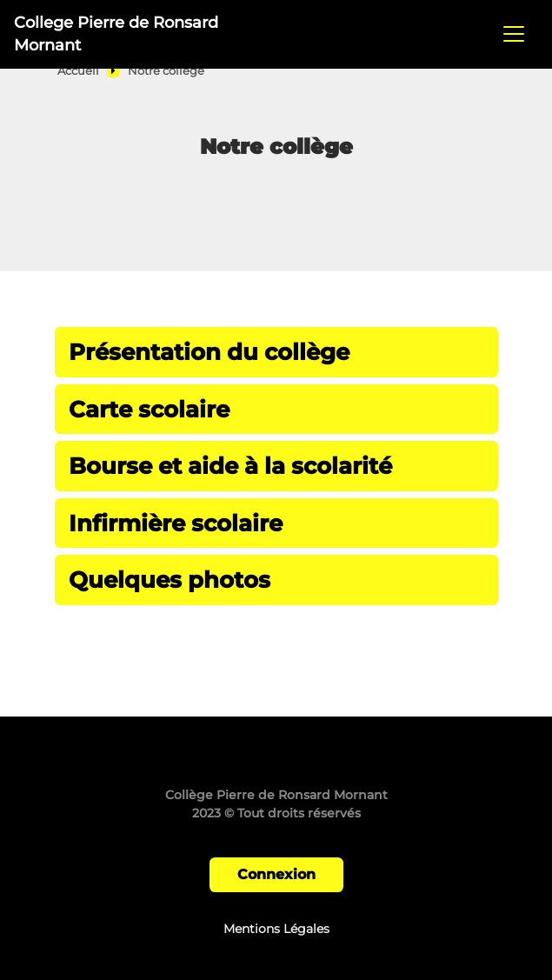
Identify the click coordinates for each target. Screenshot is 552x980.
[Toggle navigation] (514, 34)
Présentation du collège (209, 352)
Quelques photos (170, 580)
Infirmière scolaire (176, 523)
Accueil (78, 71)
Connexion (276, 874)
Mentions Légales (276, 929)
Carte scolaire (149, 409)
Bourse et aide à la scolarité (230, 466)
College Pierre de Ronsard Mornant (116, 33)
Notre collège (166, 71)
